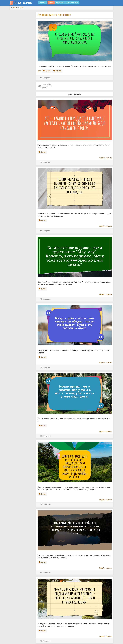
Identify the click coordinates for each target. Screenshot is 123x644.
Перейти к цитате (105, 158)
